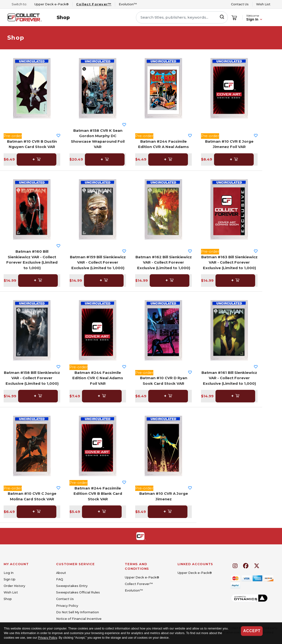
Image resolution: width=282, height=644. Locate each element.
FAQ (60, 579)
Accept (252, 631)
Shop (63, 17)
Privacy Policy (48, 638)
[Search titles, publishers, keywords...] (182, 17)
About (61, 573)
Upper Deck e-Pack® (142, 577)
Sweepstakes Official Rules (78, 592)
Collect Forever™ (139, 584)
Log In (9, 573)
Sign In (252, 19)
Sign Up (10, 579)
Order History (14, 586)
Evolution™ (134, 590)
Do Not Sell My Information (78, 612)
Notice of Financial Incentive (79, 619)
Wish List (263, 4)
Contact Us (240, 4)
